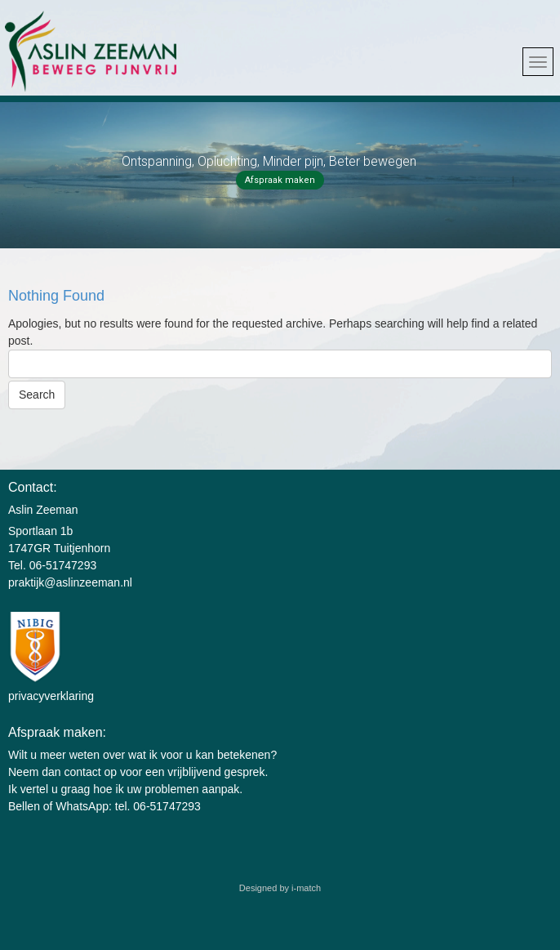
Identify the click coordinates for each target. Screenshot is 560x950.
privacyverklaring (51, 696)
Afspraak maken (280, 180)
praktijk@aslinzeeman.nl (70, 582)
